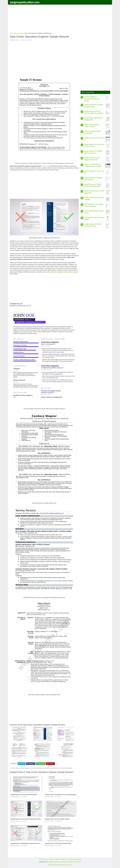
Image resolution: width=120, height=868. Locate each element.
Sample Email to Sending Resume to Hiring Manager (60, 795)
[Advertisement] (60, 19)
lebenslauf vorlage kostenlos (55, 865)
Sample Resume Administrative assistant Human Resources (28, 843)
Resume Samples (15, 40)
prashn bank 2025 (68, 865)
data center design (37, 768)
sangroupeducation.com (25, 2)
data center (16, 768)
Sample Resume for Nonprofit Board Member (24, 795)
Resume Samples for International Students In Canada (92, 99)
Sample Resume (66, 862)
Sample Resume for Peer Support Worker (57, 819)
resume (45, 166)
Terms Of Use (77, 859)
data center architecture (26, 768)
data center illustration (66, 768)
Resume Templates (76, 862)
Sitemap (71, 859)
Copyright (58, 859)
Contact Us (51, 859)
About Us (45, 859)
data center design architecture (51, 768)
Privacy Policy (64, 859)
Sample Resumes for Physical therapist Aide (58, 843)
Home (41, 859)
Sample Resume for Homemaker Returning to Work (26, 819)
